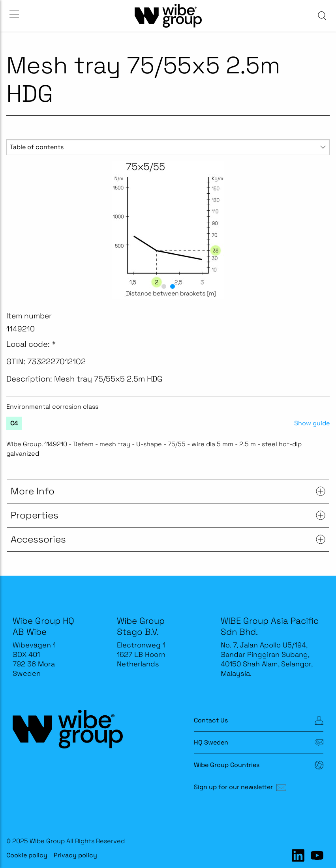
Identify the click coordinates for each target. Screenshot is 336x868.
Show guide (312, 423)
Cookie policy (27, 855)
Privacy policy (75, 855)
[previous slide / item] (15, 230)
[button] (164, 286)
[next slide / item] (321, 230)
